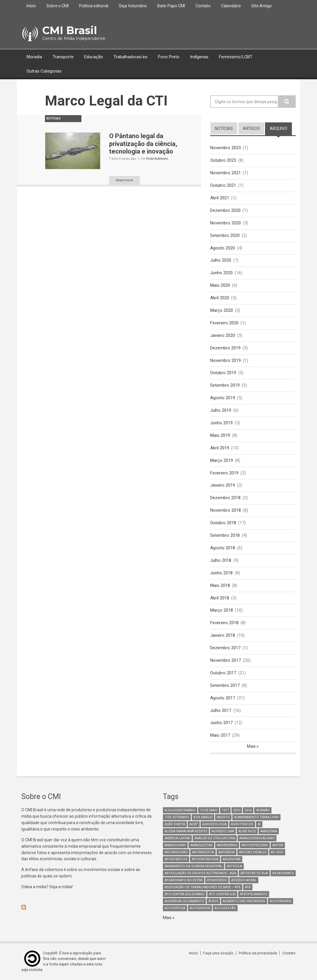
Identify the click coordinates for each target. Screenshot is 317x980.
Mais (252, 746)
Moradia (34, 57)
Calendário (231, 6)
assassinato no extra (184, 880)
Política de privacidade (258, 953)
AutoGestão (225, 908)
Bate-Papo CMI (171, 6)
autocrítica (175, 908)
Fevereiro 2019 (224, 473)
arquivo (281, 128)
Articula (234, 866)
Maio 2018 (220, 585)
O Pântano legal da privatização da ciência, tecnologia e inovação (143, 144)
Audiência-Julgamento (184, 901)
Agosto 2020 (223, 248)
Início (31, 6)
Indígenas (199, 57)
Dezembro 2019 (225, 348)
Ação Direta (175, 824)
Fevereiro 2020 (224, 323)
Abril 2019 (220, 448)
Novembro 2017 (225, 660)
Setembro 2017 (225, 685)
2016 (248, 810)
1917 (225, 810)
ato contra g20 (222, 894)
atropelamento (254, 894)
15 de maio (209, 810)
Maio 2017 (220, 735)
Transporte (63, 57)
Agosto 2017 (223, 698)
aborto (223, 817)
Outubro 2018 (223, 523)
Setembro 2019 (225, 385)
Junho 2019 (221, 423)
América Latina (177, 838)
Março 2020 (222, 310)
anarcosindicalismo (257, 838)
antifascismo (176, 852)
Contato (203, 6)
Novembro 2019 (225, 360)
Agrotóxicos (242, 824)
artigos (251, 129)
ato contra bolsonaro (185, 894)
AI (259, 824)
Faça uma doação (218, 953)
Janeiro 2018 (223, 635)
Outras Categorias (44, 71)
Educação (94, 57)
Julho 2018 (221, 560)
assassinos (217, 880)
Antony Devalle (253, 852)
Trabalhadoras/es (130, 57)
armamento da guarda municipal (194, 866)
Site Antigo (262, 6)
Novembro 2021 (225, 173)
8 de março (203, 817)
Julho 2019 (221, 410)
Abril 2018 (220, 598)
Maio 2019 (220, 435)
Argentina (232, 859)
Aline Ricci (247, 831)
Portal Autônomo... (158, 159)
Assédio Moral (244, 880)
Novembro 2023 (225, 148)
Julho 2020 (221, 260)
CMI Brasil (70, 30)
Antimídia (227, 852)
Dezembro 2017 (225, 648)
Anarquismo (175, 845)
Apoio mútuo (176, 859)
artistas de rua (254, 873)
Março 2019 (222, 460)
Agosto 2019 (223, 398)
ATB (248, 887)
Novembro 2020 (225, 223)
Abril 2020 (220, 298)
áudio (213, 901)
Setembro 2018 (225, 535)
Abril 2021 (220, 198)
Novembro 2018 (225, 510)
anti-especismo (255, 845)
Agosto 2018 (223, 548)
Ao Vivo (277, 852)
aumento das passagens (244, 901)
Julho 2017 (221, 710)
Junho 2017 (221, 723)
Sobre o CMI (58, 6)
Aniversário (227, 845)
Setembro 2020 (225, 235)
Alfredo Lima (223, 831)
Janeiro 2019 (223, 485)
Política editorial (94, 6)
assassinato (283, 873)
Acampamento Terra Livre (256, 817)
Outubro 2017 (223, 673)
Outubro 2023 (223, 160)
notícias (224, 129)
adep (194, 824)
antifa (278, 845)
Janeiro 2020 (223, 335)
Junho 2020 (221, 273)
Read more (124, 180)
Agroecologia (214, 824)
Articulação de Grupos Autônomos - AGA (200, 873)
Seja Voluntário (133, 6)
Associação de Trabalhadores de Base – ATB (203, 887)
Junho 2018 (221, 573)
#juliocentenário (180, 810)
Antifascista (203, 852)
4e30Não (263, 810)
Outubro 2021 (223, 185)
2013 (237, 810)
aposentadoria (205, 859)
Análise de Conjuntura (215, 838)
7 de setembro (177, 817)
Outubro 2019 (223, 373)
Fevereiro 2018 (224, 623)
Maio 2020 (220, 285)
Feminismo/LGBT (236, 57)
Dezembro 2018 (225, 498)
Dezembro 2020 (225, 210)
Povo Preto (169, 57)
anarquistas (201, 845)
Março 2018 (222, 610)
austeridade (281, 901)
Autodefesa (200, 908)
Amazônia (269, 831)
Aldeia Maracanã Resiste (186, 831)
